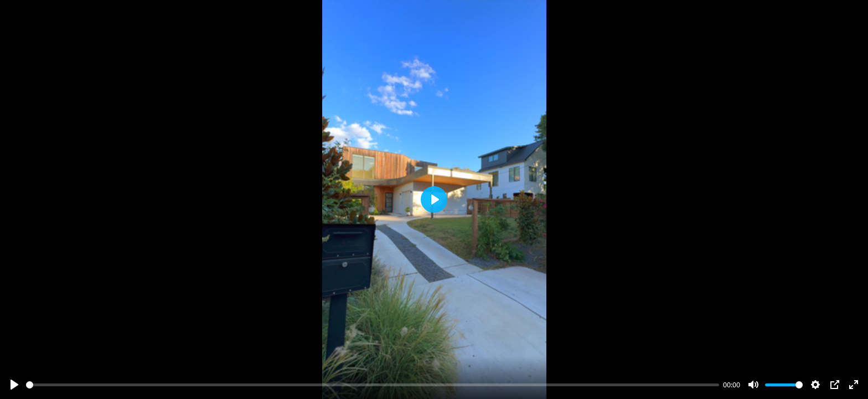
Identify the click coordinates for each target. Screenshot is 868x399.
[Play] (14, 385)
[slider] (373, 385)
